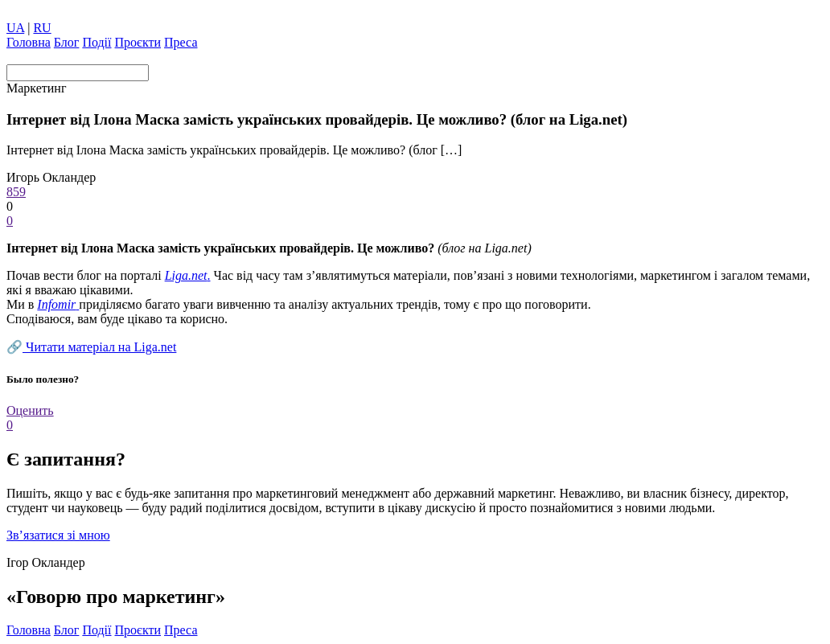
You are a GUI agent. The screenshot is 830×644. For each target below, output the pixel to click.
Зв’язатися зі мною (58, 535)
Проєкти (138, 42)
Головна (29, 42)
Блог (67, 42)
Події (97, 42)
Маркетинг (36, 88)
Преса (181, 42)
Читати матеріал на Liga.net (99, 347)
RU (42, 28)
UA (15, 28)
